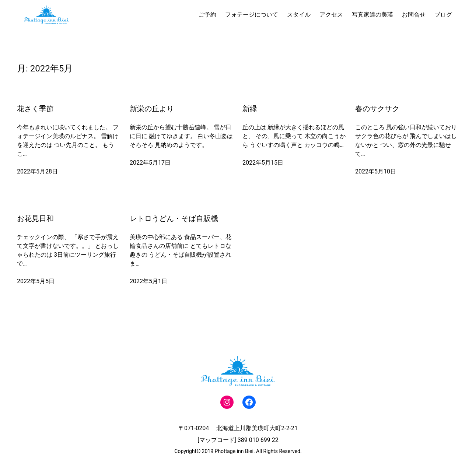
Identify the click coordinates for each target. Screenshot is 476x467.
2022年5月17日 (150, 163)
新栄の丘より (152, 109)
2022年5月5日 (36, 281)
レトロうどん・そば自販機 (174, 218)
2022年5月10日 (376, 171)
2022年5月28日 (37, 171)
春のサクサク (377, 109)
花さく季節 (35, 109)
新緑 (250, 109)
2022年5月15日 (263, 163)
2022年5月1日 (148, 281)
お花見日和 (35, 218)
